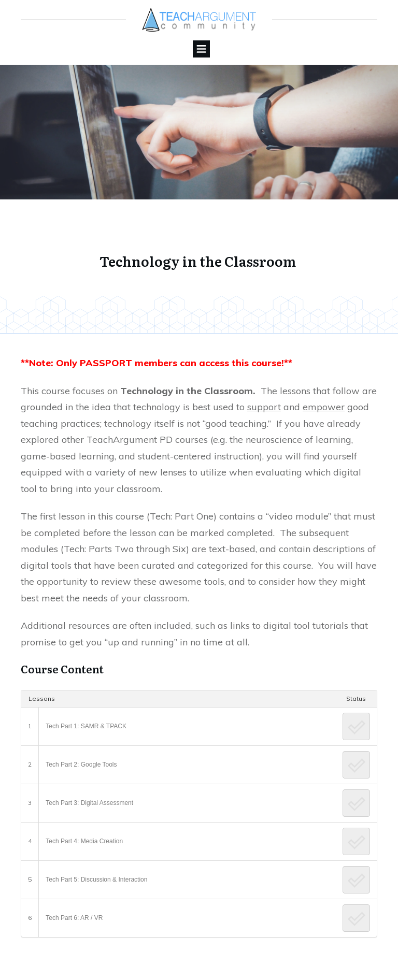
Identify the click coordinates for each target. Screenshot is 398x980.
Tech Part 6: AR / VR (74, 918)
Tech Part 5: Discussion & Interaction (96, 880)
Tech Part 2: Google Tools (81, 765)
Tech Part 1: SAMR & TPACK (86, 726)
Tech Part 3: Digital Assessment (89, 803)
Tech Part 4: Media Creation (84, 841)
